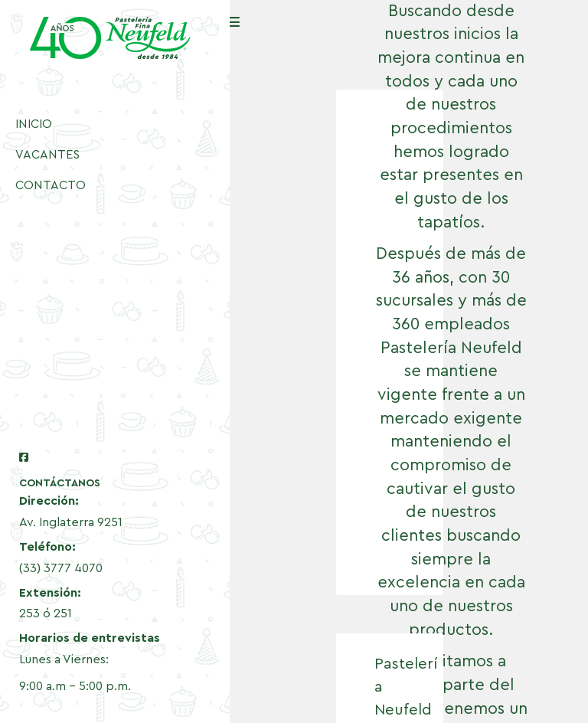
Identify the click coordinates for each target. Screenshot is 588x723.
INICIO (34, 124)
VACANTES (47, 155)
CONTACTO (51, 185)
